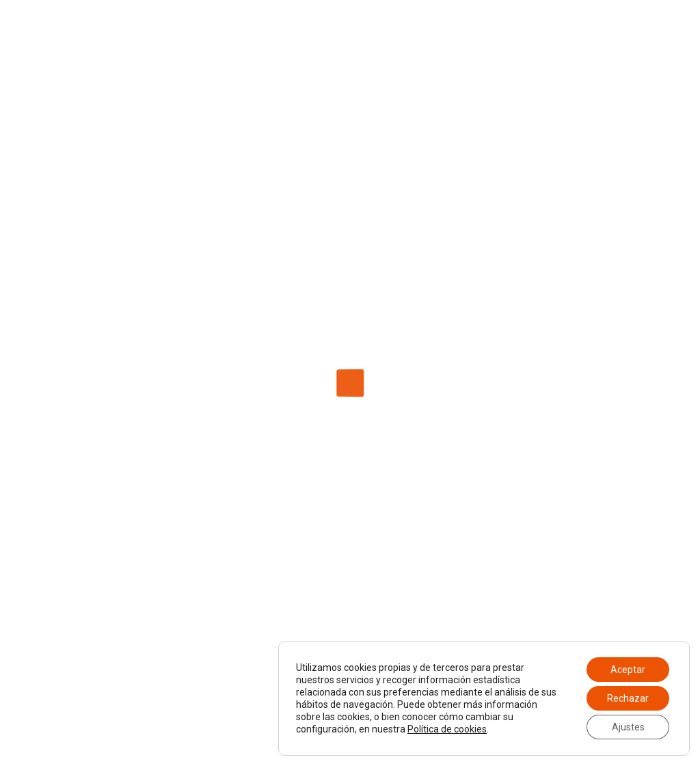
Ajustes (628, 727)
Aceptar (628, 670)
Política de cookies (447, 729)
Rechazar (628, 698)
